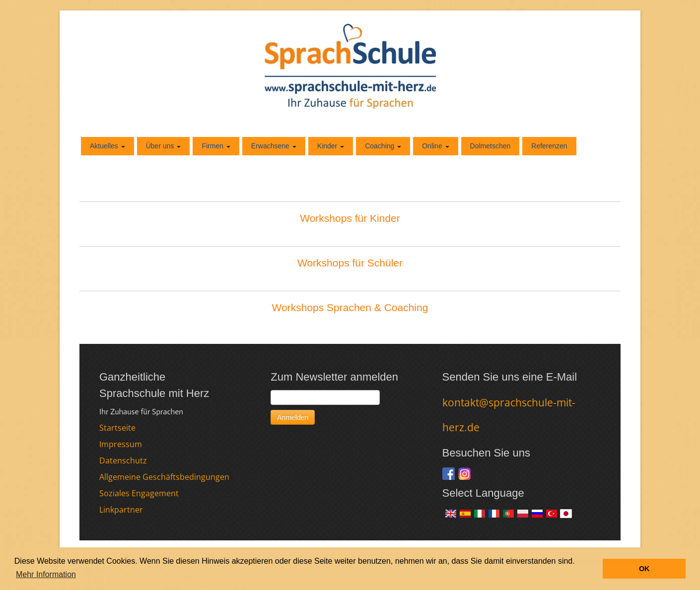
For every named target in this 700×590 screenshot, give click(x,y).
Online (435, 146)
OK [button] (644, 569)
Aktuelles (107, 146)
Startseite (117, 428)
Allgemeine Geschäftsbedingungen (164, 477)
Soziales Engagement (139, 493)
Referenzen (549, 146)
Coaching (383, 146)
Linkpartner (121, 510)
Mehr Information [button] (46, 574)
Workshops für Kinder (350, 218)
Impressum (121, 444)
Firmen (216, 146)
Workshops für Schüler (350, 263)
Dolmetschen (490, 146)
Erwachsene (274, 146)
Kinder (331, 146)
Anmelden (293, 417)
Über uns (164, 146)
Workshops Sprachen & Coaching (350, 307)
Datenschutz (123, 460)
